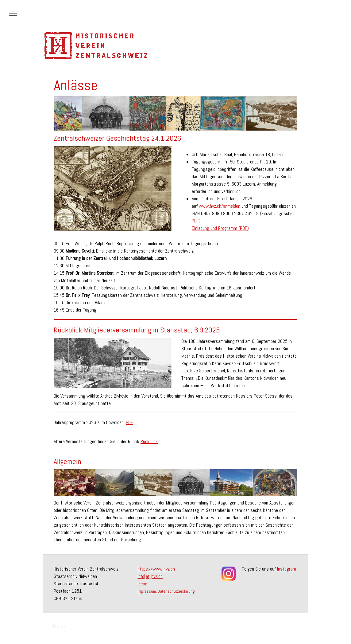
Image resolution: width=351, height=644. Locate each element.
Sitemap (59, 625)
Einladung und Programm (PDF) (220, 228)
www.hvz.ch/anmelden (220, 206)
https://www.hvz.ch (156, 569)
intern (142, 584)
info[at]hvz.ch (150, 576)
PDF (195, 221)
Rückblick (149, 441)
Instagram (287, 569)
